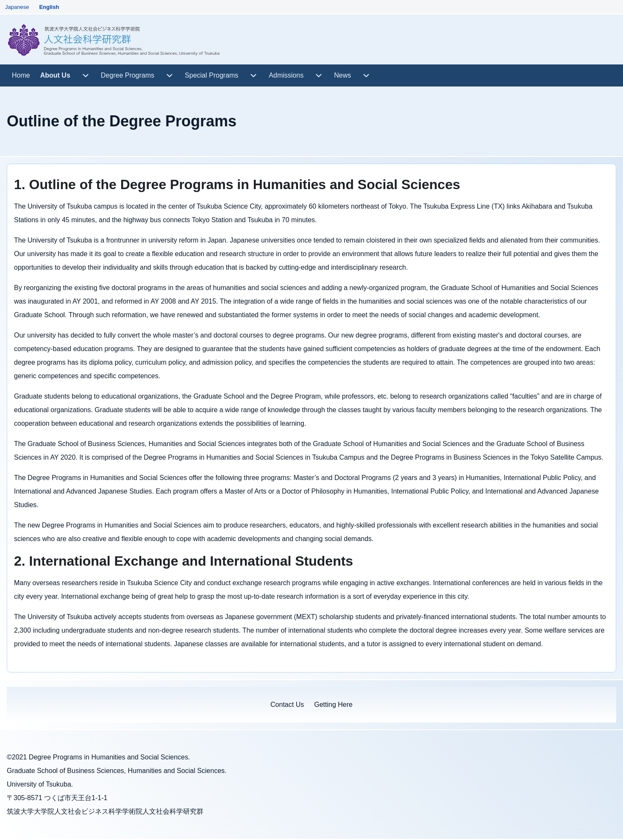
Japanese (17, 7)
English (49, 7)
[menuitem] (21, 75)
